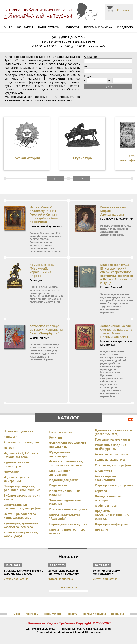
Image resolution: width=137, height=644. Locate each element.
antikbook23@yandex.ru (85, 632)
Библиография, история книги (22, 497)
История (10, 448)
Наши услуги (49, 27)
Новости (72, 27)
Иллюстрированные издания (64, 493)
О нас (8, 27)
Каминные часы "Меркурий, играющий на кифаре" (42, 270)
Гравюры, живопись (110, 460)
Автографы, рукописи (111, 454)
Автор (88, 66)
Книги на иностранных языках (67, 531)
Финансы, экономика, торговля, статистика (66, 463)
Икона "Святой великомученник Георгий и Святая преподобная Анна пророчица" (44, 214)
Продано (102, 530)
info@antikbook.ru (57, 632)
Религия (55, 437)
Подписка (125, 27)
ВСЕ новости (69, 588)
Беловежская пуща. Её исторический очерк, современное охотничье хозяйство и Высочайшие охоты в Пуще (117, 274)
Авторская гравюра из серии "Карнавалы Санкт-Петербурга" (46, 329)
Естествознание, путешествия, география (22, 507)
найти (108, 87)
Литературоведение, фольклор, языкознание (22, 488)
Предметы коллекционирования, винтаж (112, 515)
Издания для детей (64, 480)
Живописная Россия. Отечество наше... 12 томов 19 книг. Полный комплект (116, 331)
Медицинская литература (60, 473)
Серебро (101, 491)
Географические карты (112, 439)
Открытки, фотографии (113, 465)
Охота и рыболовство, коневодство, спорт (20, 516)
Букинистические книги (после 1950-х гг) (114, 432)
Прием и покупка (98, 27)
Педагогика (58, 485)
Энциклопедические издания (65, 502)
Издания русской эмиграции (17, 479)
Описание (91, 57)
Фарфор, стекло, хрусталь (114, 485)
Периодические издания (68, 524)
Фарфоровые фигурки (112, 524)
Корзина (123, 10)
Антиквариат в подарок (22, 442)
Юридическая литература (60, 454)
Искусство (11, 472)
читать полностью (16, 579)
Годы (88, 76)
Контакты (25, 27)
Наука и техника (62, 432)
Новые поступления (18, 431)
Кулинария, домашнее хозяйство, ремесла (21, 525)
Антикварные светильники (105, 478)
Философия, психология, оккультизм (68, 445)
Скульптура (104, 471)
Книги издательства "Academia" (65, 517)
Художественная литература (16, 464)
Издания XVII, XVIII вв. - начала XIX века (21, 455)
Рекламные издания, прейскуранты (111, 447)
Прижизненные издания (68, 509)
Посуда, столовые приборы (108, 498)
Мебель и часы (106, 506)
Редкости (11, 437)
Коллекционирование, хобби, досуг (21, 534)
